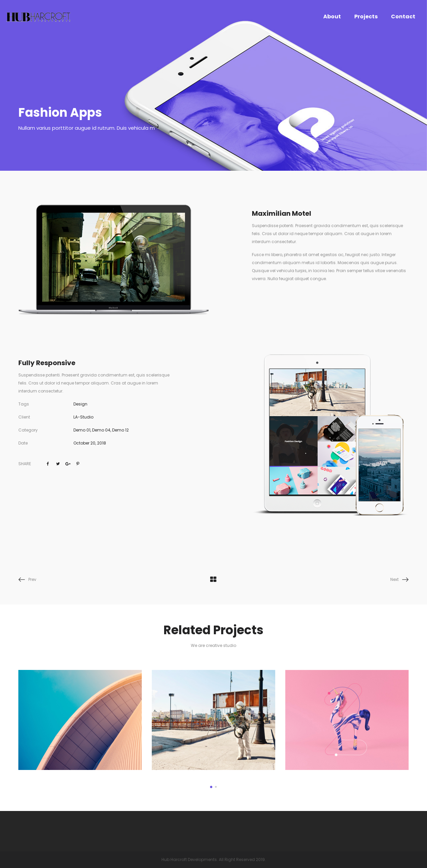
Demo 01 (82, 430)
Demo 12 (120, 430)
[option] (80, 720)
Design (80, 404)
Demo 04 (101, 430)
